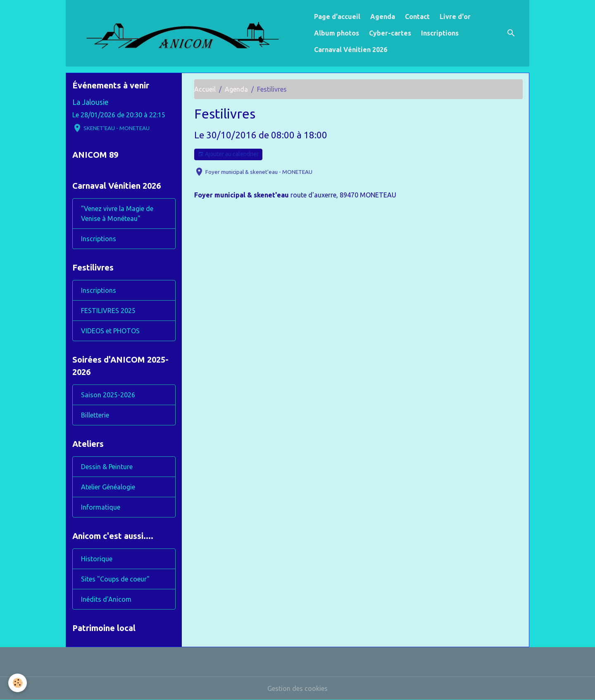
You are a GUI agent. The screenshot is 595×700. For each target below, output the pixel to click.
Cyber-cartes (390, 33)
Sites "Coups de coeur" (115, 579)
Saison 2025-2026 (108, 395)
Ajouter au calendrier (228, 154)
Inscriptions (440, 33)
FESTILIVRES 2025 (108, 311)
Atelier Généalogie (108, 487)
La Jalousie (90, 102)
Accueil (205, 89)
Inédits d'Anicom (106, 599)
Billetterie (95, 415)
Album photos (337, 33)
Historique (97, 559)
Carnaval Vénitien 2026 (351, 50)
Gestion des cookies (297, 688)
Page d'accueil (337, 17)
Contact (417, 17)
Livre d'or (455, 17)
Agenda (383, 17)
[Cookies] (18, 683)
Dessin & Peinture (107, 467)
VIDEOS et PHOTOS (110, 331)
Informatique (101, 507)
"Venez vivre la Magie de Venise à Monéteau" (117, 214)
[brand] (188, 33)
